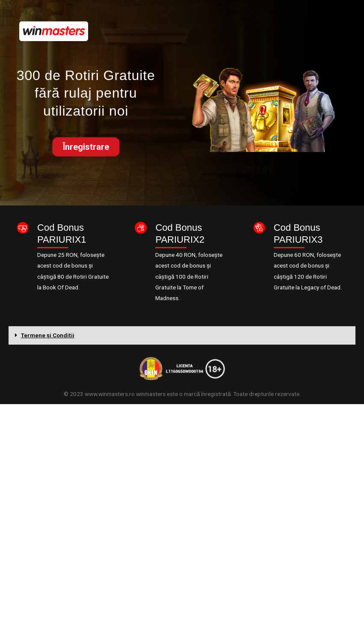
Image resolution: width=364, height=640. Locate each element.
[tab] (182, 336)
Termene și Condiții (48, 335)
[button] (86, 147)
